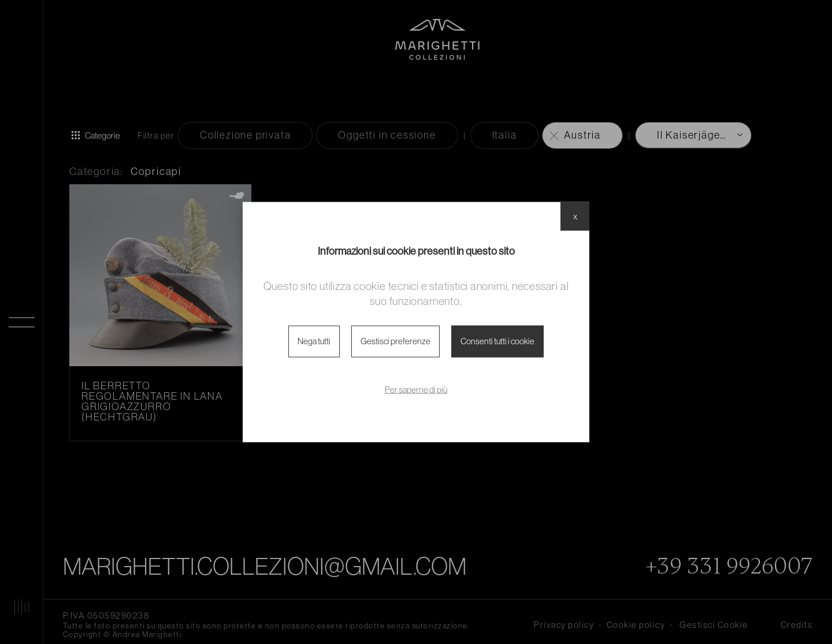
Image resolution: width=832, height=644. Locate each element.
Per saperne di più (416, 389)
